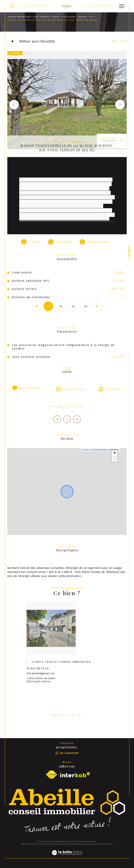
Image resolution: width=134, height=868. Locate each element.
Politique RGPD (97, 844)
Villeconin (69, 17)
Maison (83, 17)
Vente (56, 17)
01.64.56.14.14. (38, 677)
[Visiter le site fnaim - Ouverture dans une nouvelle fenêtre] (51, 775)
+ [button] (115, 462)
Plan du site (44, 844)
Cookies (109, 844)
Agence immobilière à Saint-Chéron (28, 17)
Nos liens (83, 844)
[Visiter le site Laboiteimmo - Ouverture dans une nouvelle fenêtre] (67, 857)
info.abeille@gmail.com (41, 682)
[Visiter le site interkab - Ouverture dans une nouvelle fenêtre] (75, 775)
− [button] (115, 468)
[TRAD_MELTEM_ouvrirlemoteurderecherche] (12, 6)
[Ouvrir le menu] (122, 6)
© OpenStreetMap (99, 458)
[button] (120, 105)
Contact (129, 253)
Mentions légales (61, 844)
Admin (74, 844)
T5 (91, 17)
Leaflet (85, 458)
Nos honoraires (29, 844)
